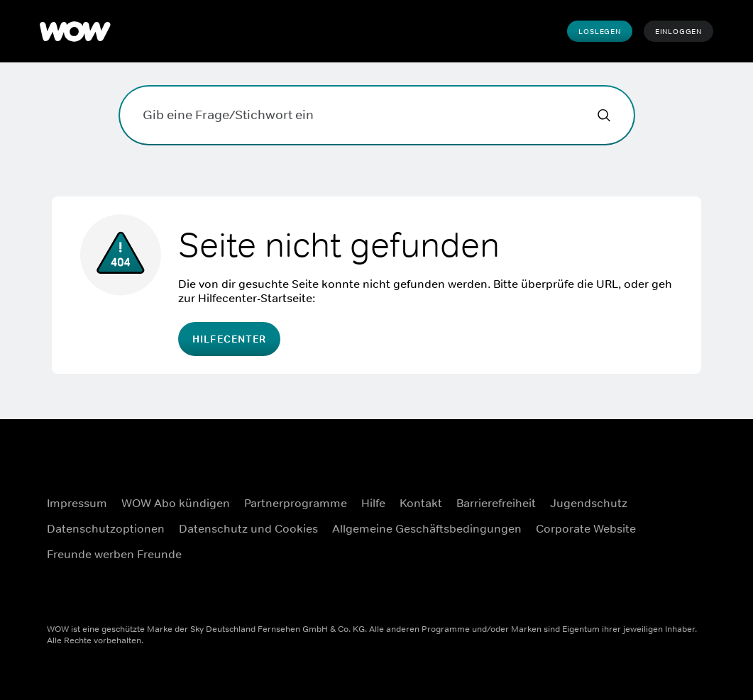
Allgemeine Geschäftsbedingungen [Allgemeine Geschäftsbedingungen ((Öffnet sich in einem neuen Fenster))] (427, 528)
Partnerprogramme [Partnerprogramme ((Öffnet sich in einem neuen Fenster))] (296, 503)
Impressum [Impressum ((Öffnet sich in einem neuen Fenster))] (77, 503)
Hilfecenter (229, 339)
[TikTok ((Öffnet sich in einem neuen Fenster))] (665, 587)
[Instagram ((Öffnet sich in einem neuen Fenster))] (665, 506)
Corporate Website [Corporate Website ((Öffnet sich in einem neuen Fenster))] (586, 528)
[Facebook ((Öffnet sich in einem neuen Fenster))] (665, 466)
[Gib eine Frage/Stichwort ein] (377, 115)
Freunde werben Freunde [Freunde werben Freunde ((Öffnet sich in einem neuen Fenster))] (114, 554)
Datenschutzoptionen (106, 528)
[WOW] (75, 31)
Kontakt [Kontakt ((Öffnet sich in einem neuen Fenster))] (421, 503)
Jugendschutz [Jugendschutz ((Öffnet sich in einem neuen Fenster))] (589, 503)
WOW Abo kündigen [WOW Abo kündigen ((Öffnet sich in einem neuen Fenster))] (176, 503)
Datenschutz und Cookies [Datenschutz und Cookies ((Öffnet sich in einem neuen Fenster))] (248, 528)
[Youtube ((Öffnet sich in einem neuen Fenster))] (665, 547)
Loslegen (599, 31)
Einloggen (678, 31)
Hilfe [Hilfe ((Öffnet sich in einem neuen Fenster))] (373, 503)
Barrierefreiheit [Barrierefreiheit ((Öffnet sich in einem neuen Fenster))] (496, 503)
